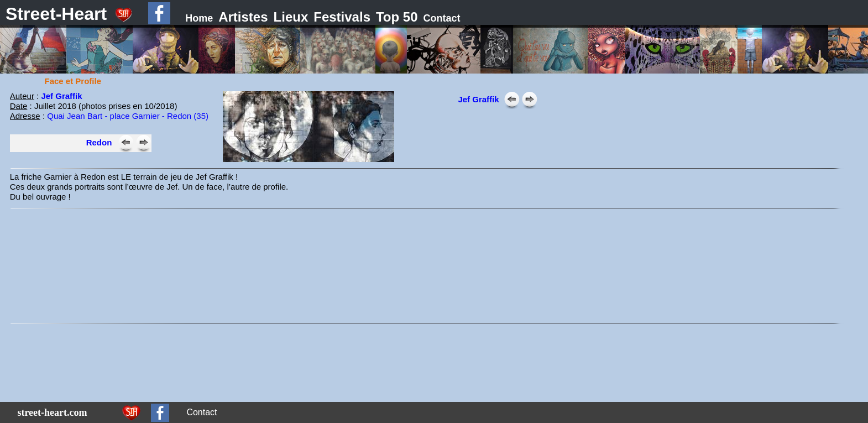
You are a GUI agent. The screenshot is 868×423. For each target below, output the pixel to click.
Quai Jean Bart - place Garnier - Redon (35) (128, 116)
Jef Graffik (61, 96)
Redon (99, 142)
